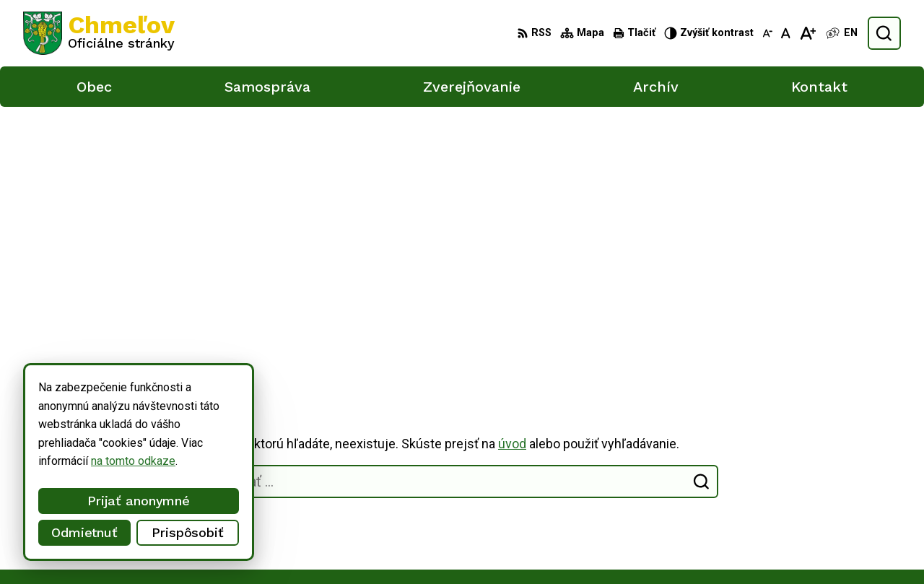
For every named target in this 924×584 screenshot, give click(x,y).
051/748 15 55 (781, 511)
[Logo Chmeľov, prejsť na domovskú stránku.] (99, 33)
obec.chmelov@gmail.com (809, 527)
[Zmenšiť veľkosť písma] (767, 33)
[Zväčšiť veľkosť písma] (807, 33)
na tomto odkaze (98, 461)
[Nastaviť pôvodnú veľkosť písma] (786, 33)
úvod (512, 186)
